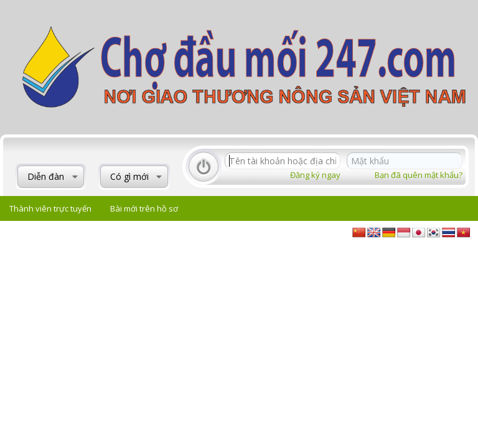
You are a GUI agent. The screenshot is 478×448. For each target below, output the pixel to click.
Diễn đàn (46, 176)
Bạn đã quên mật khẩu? (419, 175)
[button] (75, 177)
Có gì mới (129, 176)
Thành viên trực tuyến (50, 208)
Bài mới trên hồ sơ (144, 208)
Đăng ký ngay (315, 175)
